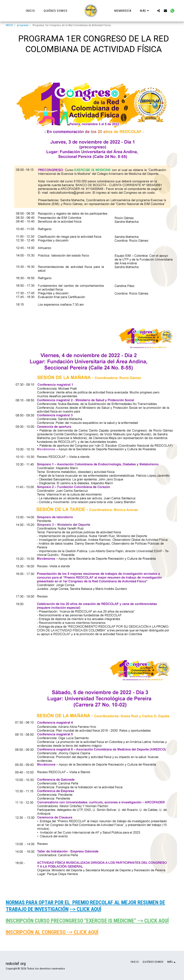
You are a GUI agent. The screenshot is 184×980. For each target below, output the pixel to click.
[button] (158, 11)
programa (23, 25)
